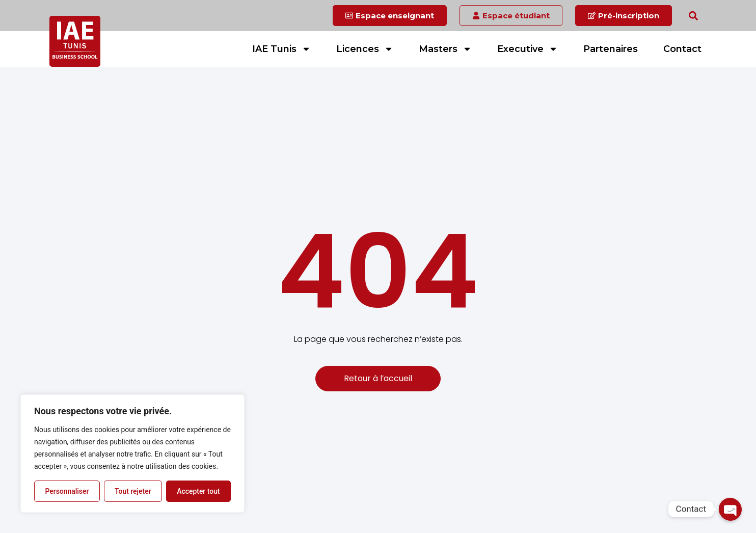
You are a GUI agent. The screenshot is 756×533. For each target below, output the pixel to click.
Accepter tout (198, 491)
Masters (445, 49)
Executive (528, 49)
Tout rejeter (133, 491)
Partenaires (611, 49)
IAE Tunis (281, 49)
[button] (693, 16)
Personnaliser (67, 491)
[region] (132, 454)
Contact (682, 49)
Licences (365, 49)
